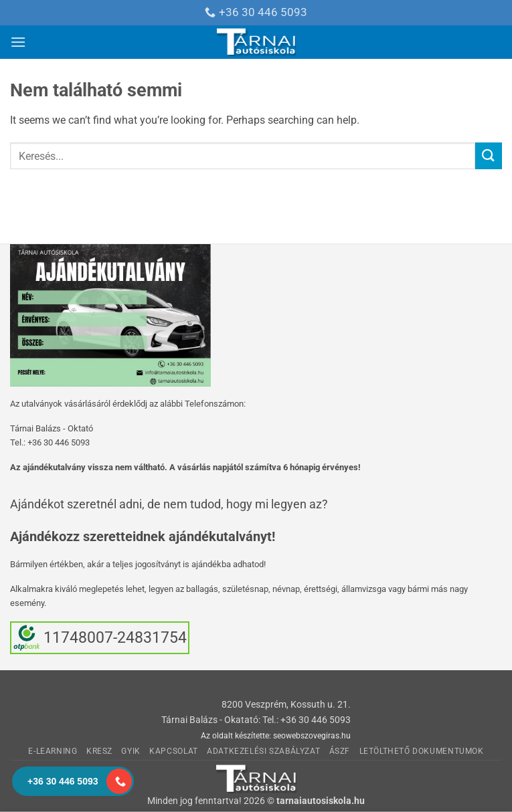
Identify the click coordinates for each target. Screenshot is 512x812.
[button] (18, 42)
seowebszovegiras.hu (312, 736)
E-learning (53, 751)
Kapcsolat (174, 751)
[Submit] (489, 156)
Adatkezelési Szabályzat (263, 751)
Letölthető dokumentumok (422, 751)
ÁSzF (340, 751)
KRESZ (99, 751)
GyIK (131, 751)
